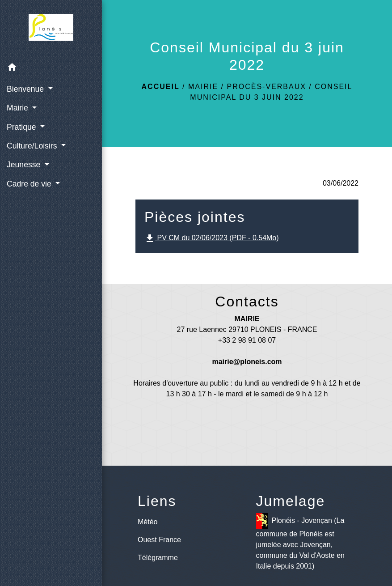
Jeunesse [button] (25, 165)
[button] (51, 69)
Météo (148, 522)
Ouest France (159, 540)
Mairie (203, 87)
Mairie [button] (19, 108)
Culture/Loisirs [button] (33, 146)
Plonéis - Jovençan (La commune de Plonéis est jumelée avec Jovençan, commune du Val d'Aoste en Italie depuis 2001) (300, 541)
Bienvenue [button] (26, 89)
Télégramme (158, 558)
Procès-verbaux (266, 87)
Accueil (161, 87)
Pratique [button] (22, 127)
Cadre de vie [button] (30, 184)
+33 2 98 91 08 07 (247, 340)
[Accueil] (51, 29)
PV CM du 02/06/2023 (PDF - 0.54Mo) (212, 238)
